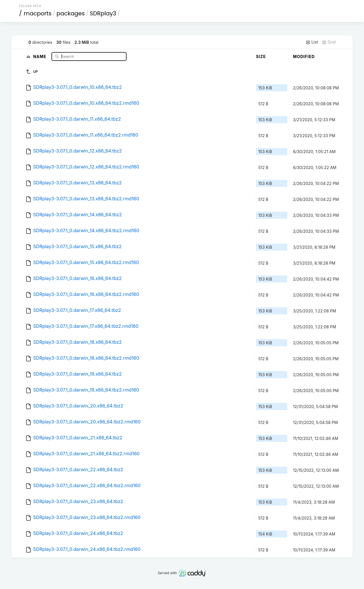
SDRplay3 (103, 13)
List (312, 42)
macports (38, 13)
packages (71, 13)
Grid (329, 42)
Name (40, 56)
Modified (304, 56)
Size (261, 56)
